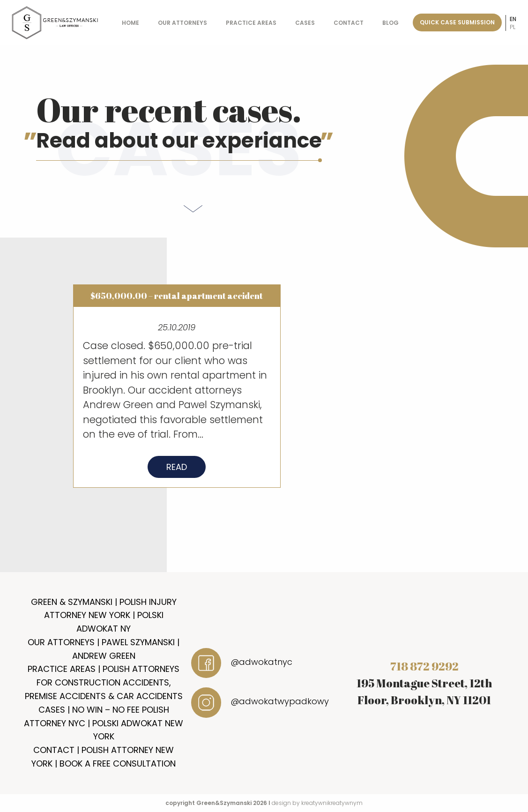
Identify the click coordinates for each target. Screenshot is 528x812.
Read (177, 470)
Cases (305, 23)
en (513, 19)
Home (130, 23)
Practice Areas (251, 23)
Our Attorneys (182, 23)
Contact (349, 23)
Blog (390, 23)
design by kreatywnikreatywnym (317, 803)
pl (513, 27)
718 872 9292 (424, 666)
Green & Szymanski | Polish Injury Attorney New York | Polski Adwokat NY (104, 615)
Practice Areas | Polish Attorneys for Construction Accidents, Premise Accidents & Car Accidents (104, 682)
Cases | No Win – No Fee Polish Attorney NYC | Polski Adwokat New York (104, 723)
